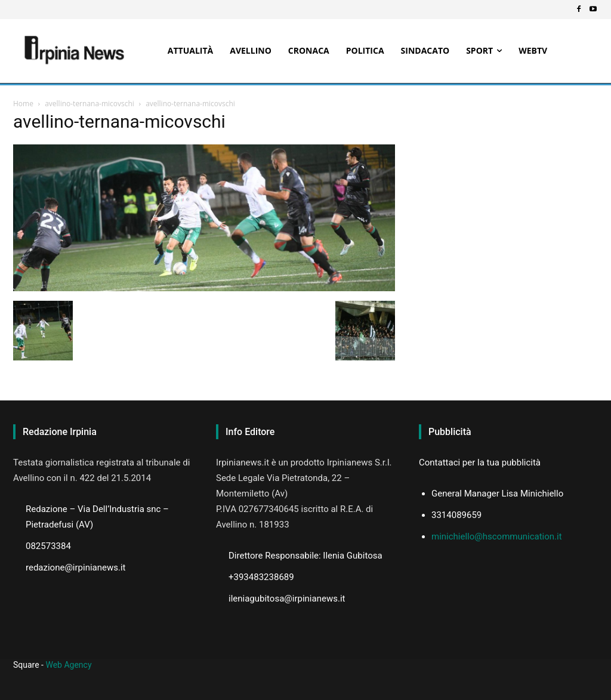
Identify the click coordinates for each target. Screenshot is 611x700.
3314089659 (456, 515)
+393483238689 (261, 577)
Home (23, 104)
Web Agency (68, 665)
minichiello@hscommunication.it (497, 536)
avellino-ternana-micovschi (90, 104)
